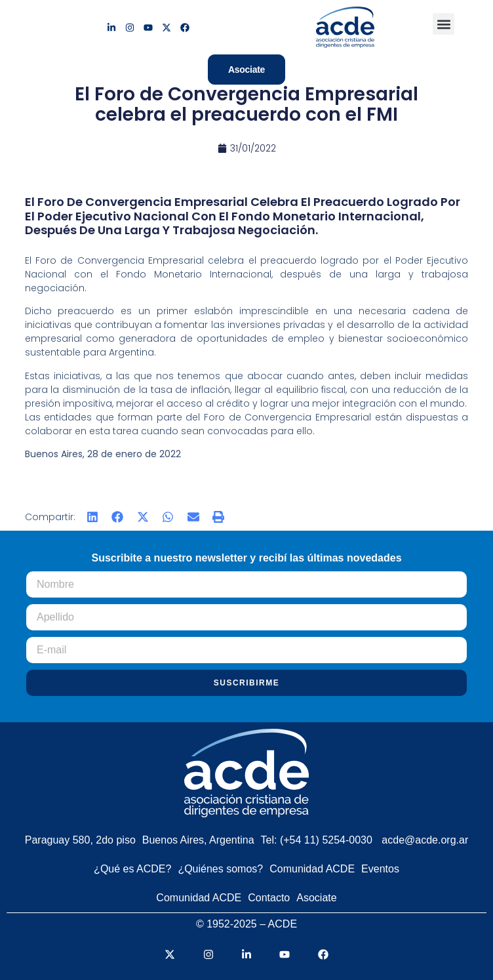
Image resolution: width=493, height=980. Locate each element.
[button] (444, 24)
